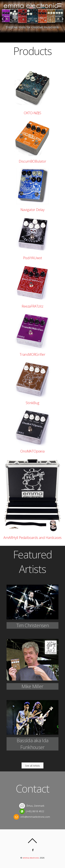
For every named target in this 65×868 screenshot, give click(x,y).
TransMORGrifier (32, 354)
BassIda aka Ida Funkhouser (33, 744)
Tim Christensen (32, 625)
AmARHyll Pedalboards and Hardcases (32, 538)
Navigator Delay (32, 210)
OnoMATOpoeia (32, 451)
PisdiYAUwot (33, 258)
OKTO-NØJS (32, 113)
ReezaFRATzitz (32, 306)
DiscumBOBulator (32, 161)
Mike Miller (32, 686)
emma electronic (31, 858)
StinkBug (32, 403)
